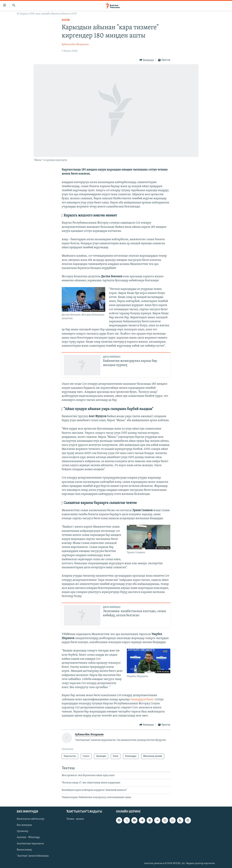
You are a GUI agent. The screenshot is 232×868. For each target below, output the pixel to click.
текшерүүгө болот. (142, 700)
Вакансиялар (24, 850)
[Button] (147, 60)
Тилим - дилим (75, 819)
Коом (66, 20)
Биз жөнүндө (24, 825)
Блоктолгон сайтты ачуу (31, 819)
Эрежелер (23, 831)
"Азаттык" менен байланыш (33, 856)
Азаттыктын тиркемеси (30, 843)
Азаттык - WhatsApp (28, 837)
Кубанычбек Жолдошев (75, 45)
